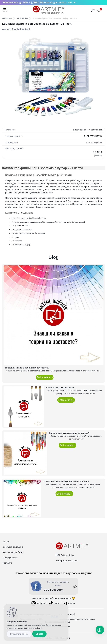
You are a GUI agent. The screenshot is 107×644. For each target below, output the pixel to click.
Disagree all (19, 634)
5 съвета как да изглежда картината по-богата (66, 481)
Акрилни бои (22, 18)
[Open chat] (100, 630)
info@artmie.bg (67, 555)
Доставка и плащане (13, 547)
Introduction (7, 18)
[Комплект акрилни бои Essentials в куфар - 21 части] (53, 77)
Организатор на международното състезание (77, 619)
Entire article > (45, 377)
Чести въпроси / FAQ (13, 552)
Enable (39, 634)
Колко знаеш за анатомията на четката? (69, 433)
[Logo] (48, 10)
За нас (6, 542)
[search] (93, 10)
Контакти (7, 563)
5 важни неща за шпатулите (60, 388)
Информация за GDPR (67, 561)
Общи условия (10, 557)
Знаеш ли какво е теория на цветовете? (27, 368)
